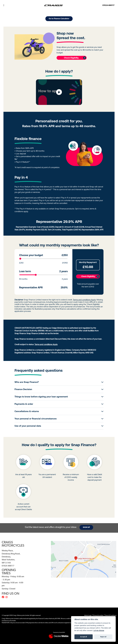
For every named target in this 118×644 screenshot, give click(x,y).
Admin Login (88, 615)
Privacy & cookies (98, 615)
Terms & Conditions (111, 615)
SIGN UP (86, 527)
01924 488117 (108, 5)
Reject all (103, 637)
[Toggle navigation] (4, 5)
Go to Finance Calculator (59, 19)
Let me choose (99, 630)
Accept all (83, 637)
